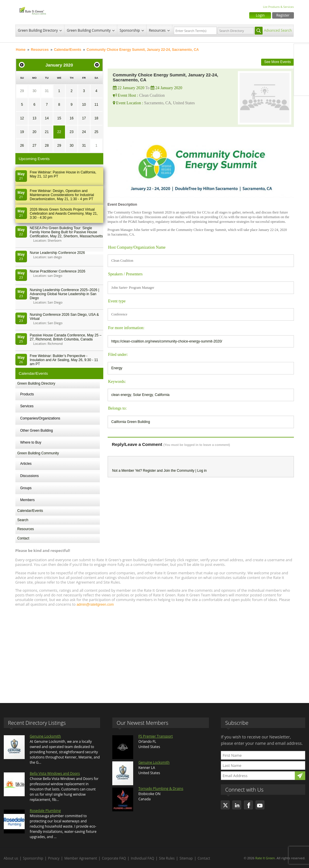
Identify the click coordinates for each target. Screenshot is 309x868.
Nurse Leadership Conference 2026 (57, 253)
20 (34, 132)
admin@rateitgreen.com (95, 605)
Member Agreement (81, 858)
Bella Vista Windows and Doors (55, 773)
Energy (117, 368)
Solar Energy (143, 395)
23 (72, 132)
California (162, 395)
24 (84, 132)
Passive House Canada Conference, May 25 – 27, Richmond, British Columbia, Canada (66, 337)
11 (96, 105)
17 (84, 118)
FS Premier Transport (156, 736)
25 (96, 132)
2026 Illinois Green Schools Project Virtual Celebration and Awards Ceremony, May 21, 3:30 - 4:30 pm (64, 214)
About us (11, 858)
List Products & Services (278, 7)
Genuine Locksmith (45, 736)
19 (22, 132)
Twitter (301, 64)
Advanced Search (278, 30)
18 (96, 118)
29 (22, 91)
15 (59, 118)
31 (47, 91)
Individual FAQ (143, 858)
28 (47, 146)
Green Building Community (89, 30)
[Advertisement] (155, 652)
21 (47, 132)
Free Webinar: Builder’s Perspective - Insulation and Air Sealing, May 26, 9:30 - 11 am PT (64, 360)
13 (34, 118)
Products (27, 394)
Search (23, 520)
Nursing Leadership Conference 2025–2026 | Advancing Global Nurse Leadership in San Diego (65, 294)
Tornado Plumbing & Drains (161, 789)
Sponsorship (130, 30)
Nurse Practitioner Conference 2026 (58, 271)
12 (22, 118)
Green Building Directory (38, 30)
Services (27, 406)
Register (283, 15)
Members (28, 500)
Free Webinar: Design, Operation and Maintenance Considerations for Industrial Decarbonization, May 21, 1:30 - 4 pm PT (62, 195)
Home (21, 50)
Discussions (30, 476)
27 (34, 146)
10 (84, 105)
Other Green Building (37, 431)
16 (72, 118)
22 (59, 132)
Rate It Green (265, 858)
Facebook (301, 51)
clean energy (121, 395)
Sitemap (186, 858)
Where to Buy (31, 442)
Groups (26, 488)
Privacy (54, 858)
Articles (26, 464)
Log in (202, 471)
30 (34, 91)
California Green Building (131, 422)
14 (47, 118)
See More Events (277, 62)
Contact (23, 538)
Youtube (301, 88)
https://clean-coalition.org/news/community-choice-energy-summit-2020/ (167, 341)
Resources (157, 30)
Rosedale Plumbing (45, 811)
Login (260, 15)
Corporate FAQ (114, 858)
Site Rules (167, 858)
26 (22, 146)
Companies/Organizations (40, 418)
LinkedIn (301, 76)
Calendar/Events (68, 50)
